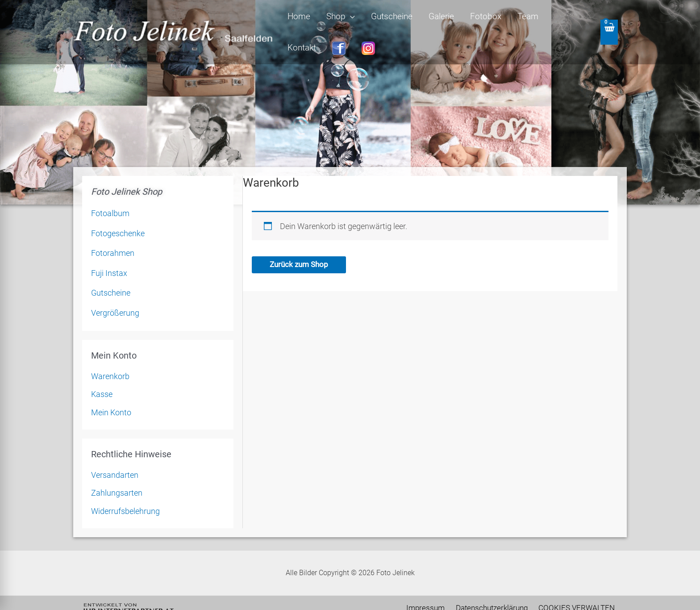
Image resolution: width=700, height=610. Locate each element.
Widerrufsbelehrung (125, 494)
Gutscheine (111, 276)
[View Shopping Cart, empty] (609, 24)
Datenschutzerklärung (498, 591)
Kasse (102, 377)
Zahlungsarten (117, 476)
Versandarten (115, 457)
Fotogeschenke (118, 216)
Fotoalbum (110, 196)
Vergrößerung (115, 295)
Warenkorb (110, 359)
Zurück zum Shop (301, 248)
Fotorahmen (113, 236)
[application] (360, 24)
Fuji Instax (109, 256)
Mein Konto (111, 395)
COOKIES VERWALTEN (580, 591)
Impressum (435, 591)
